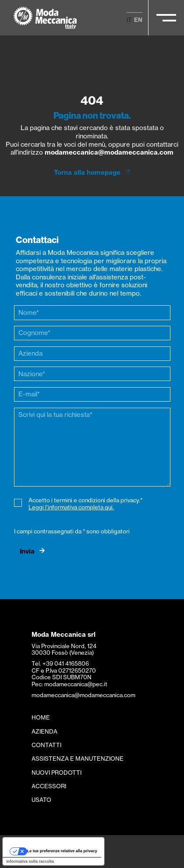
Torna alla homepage (87, 173)
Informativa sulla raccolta (30, 861)
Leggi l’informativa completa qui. (71, 507)
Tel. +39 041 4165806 (60, 663)
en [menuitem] (138, 20)
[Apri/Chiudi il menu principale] (166, 18)
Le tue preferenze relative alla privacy (62, 851)
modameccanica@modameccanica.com (109, 152)
